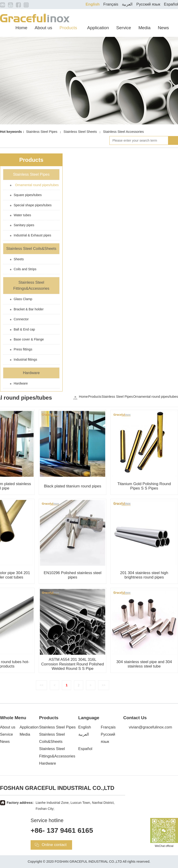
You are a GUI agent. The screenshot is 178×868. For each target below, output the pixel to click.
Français (111, 4)
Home (21, 28)
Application (98, 28)
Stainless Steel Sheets (80, 132)
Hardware (31, 373)
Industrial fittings (25, 359)
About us (43, 28)
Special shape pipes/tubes (33, 205)
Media (144, 28)
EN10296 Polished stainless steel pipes (72, 575)
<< (41, 685)
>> (104, 685)
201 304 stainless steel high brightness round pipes (144, 575)
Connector (21, 319)
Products (68, 28)
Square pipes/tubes (28, 195)
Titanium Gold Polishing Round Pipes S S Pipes (144, 486)
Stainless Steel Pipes (42, 132)
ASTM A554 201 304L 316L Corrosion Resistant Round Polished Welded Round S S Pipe (73, 664)
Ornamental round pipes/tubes (37, 185)
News (163, 28)
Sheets (19, 259)
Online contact (54, 845)
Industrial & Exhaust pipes (32, 235)
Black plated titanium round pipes (72, 486)
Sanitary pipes (24, 225)
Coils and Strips (25, 269)
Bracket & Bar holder (29, 309)
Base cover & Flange (29, 339)
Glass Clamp (23, 299)
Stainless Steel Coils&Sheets (31, 249)
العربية (127, 4)
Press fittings (23, 349)
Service (124, 28)
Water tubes (22, 215)
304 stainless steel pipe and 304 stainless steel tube (144, 664)
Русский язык (148, 4)
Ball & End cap (24, 329)
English (93, 4)
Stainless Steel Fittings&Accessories (31, 285)
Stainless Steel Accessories (124, 132)
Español (171, 4)
